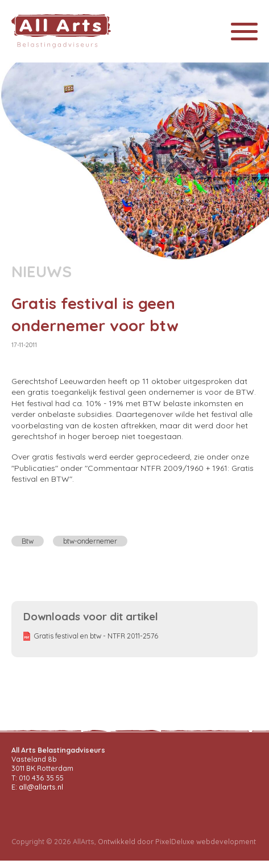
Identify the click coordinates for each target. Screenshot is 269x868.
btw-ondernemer (90, 541)
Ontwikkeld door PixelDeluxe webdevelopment (177, 842)
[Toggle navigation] (244, 32)
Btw (28, 541)
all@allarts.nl (41, 787)
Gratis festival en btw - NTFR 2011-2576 (96, 636)
